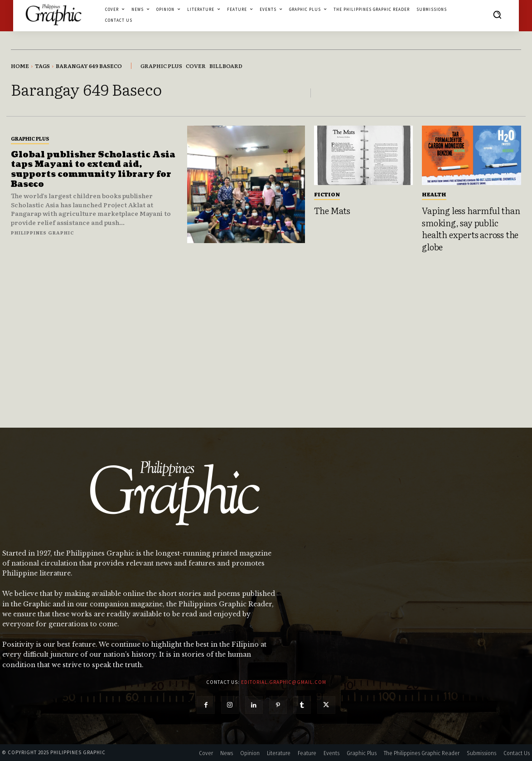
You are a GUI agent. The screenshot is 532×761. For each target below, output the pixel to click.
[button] (497, 15)
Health (434, 194)
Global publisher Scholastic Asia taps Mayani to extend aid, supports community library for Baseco (93, 170)
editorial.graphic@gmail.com (284, 682)
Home (20, 66)
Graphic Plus (30, 138)
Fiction (327, 194)
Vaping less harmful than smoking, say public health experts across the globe (471, 229)
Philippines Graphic (43, 232)
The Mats (332, 210)
